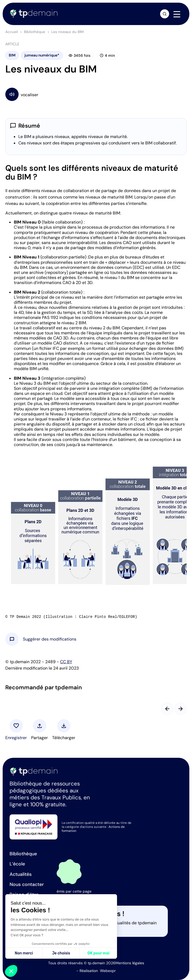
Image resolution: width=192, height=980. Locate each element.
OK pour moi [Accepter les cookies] (99, 953)
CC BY (66, 662)
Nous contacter (27, 884)
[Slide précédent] (167, 709)
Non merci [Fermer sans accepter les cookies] (24, 953)
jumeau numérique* (42, 55)
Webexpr (108, 971)
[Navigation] (177, 14)
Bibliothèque (35, 32)
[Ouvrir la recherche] (165, 14)
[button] (50, 639)
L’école (17, 864)
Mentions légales (130, 963)
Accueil (12, 32)
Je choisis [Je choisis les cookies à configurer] (61, 953)
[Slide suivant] (181, 709)
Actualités (21, 874)
